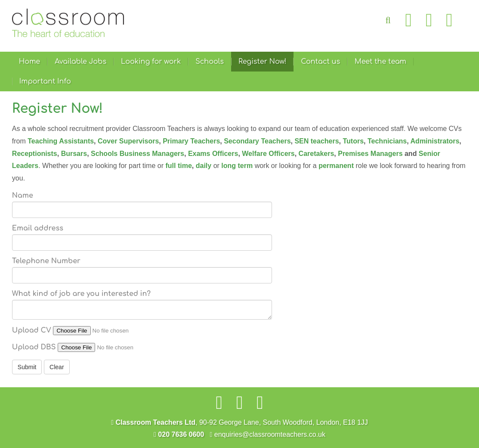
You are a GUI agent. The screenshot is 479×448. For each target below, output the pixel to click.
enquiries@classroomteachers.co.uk (267, 434)
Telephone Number (46, 261)
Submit (27, 367)
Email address (38, 228)
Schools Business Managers (138, 154)
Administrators (435, 141)
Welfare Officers (268, 154)
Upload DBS (34, 347)
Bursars (74, 154)
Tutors (353, 141)
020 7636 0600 (179, 434)
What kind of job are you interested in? (81, 294)
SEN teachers (317, 141)
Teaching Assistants (61, 141)
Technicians (387, 141)
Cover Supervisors (128, 141)
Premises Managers (371, 154)
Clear (57, 367)
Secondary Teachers (257, 141)
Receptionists (35, 154)
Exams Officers (213, 154)
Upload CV (32, 330)
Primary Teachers (191, 141)
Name (23, 196)
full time (178, 166)
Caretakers (317, 154)
